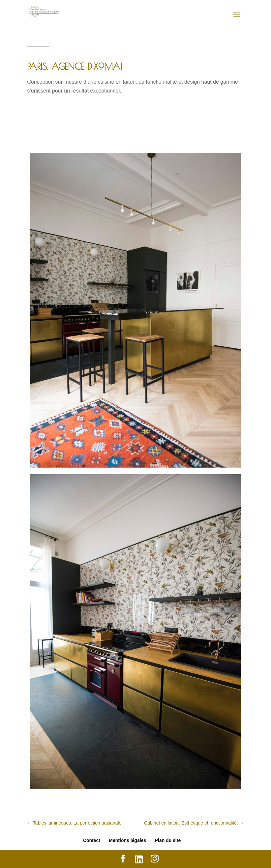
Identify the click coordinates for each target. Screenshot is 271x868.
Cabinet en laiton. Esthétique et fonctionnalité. (194, 823)
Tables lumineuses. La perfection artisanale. (75, 823)
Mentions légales (127, 840)
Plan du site (168, 840)
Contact (92, 840)
